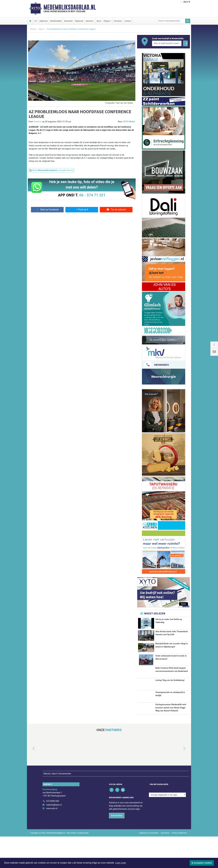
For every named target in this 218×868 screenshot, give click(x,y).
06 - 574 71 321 (92, 195)
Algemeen (44, 21)
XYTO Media (129, 122)
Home (33, 29)
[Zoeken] (188, 21)
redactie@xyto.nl (54, 836)
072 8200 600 (53, 833)
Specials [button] (89, 21)
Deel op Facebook (47, 210)
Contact (128, 21)
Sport (99, 21)
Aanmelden (117, 847)
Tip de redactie (116, 210)
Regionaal (79, 21)
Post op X (82, 210)
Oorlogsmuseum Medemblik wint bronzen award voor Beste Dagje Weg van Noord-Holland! (171, 734)
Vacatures (118, 21)
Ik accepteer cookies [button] (202, 863)
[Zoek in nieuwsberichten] (171, 21)
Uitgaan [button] (107, 21)
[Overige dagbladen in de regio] (167, 826)
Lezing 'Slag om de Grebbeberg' (170, 705)
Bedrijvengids (56, 21)
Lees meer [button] (121, 863)
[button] (30, 786)
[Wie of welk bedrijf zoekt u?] (167, 43)
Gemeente (68, 21)
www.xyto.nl (52, 840)
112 (35, 21)
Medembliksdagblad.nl (70, 7)
